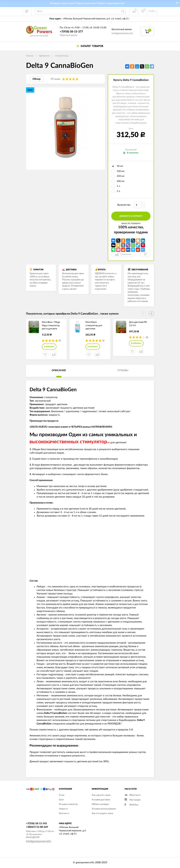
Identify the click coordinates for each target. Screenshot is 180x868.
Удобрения (44, 56)
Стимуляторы (62, 56)
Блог (61, 800)
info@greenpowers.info (122, 33)
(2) (147, 337)
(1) (103, 341)
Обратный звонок (69, 35)
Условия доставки (101, 800)
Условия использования (104, 809)
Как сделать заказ (101, 795)
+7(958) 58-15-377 (71, 32)
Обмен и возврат (100, 804)
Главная (30, 56)
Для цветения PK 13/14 (138, 324)
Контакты (64, 813)
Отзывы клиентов (68, 804)
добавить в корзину (131, 216)
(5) (60, 341)
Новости (63, 809)
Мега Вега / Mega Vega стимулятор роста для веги (51, 325)
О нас (62, 795)
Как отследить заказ (102, 813)
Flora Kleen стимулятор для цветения (94, 325)
